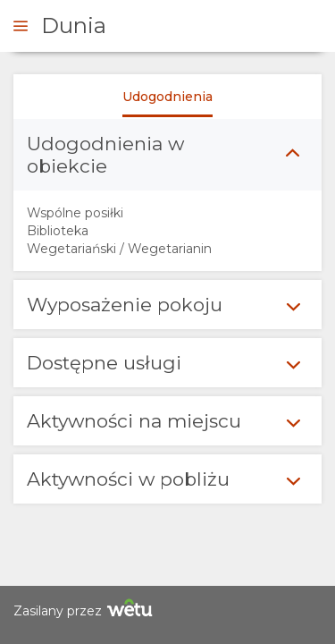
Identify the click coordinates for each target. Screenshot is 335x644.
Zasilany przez (85, 610)
